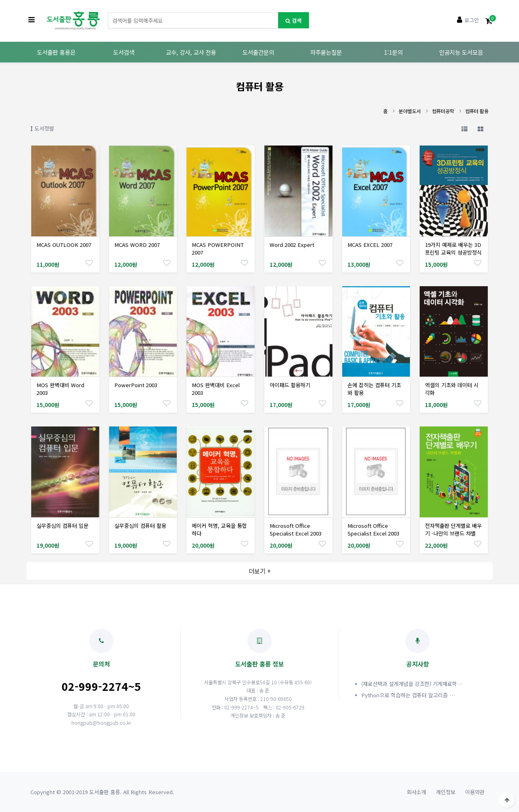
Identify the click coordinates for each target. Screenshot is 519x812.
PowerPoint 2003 (136, 385)
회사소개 (416, 792)
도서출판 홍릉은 (56, 52)
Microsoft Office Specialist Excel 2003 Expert (373, 533)
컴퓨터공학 (443, 111)
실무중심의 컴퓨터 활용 (140, 526)
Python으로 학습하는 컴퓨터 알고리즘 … (408, 695)
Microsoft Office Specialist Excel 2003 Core (296, 533)
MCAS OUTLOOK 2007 (64, 245)
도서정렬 (42, 128)
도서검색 (124, 52)
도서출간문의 (258, 52)
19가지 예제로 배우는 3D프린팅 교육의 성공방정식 (453, 249)
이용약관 (475, 792)
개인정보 (446, 792)
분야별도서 (410, 111)
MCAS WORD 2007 (137, 245)
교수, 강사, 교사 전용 (191, 52)
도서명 (108, 12)
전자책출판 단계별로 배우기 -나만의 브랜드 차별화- (453, 533)
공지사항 (418, 648)
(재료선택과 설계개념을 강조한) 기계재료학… (412, 684)
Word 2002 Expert (292, 245)
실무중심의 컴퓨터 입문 (62, 526)
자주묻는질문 (326, 52)
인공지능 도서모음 (461, 52)
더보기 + (260, 571)
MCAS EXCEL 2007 (370, 245)
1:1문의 (393, 52)
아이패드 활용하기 (290, 385)
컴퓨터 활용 (477, 111)
